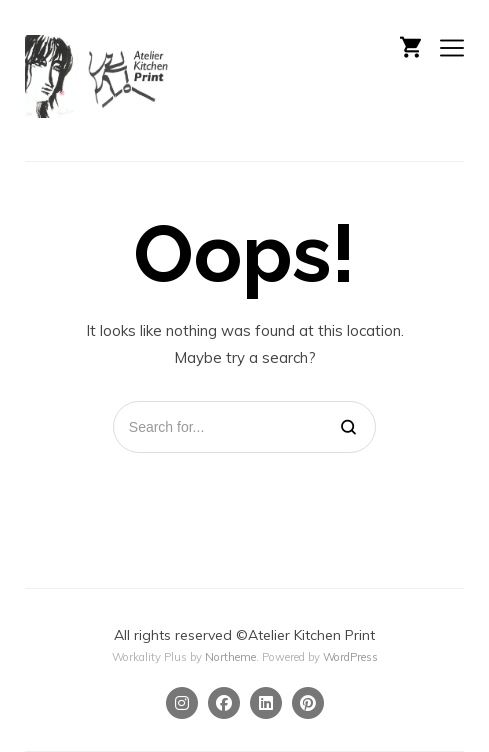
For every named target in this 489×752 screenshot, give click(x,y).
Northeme (230, 657)
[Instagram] (182, 703)
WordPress (350, 657)
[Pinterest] (308, 703)
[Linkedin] (266, 703)
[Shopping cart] (410, 45)
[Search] (348, 426)
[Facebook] (224, 703)
